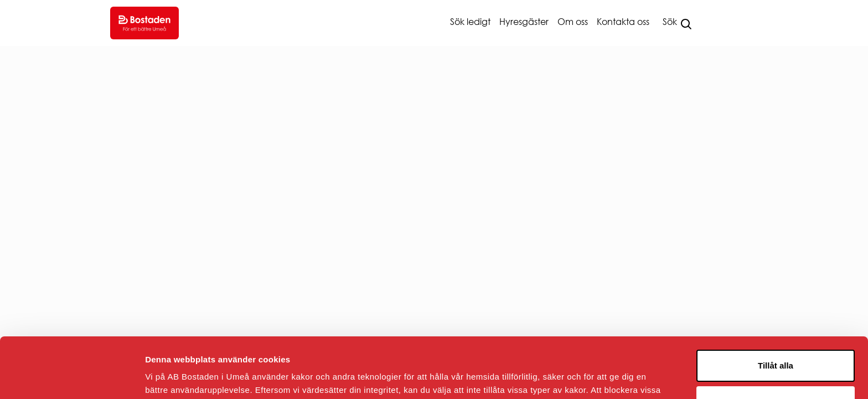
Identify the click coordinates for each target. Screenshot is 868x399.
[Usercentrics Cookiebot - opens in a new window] (72, 377)
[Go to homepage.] (144, 23)
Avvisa (776, 345)
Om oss (573, 22)
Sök (670, 22)
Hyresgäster (524, 22)
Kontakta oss (623, 22)
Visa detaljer (170, 377)
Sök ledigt (470, 22)
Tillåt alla (776, 309)
